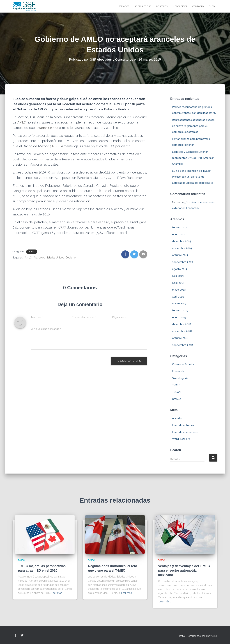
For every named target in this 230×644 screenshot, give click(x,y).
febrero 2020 (180, 227)
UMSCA (177, 399)
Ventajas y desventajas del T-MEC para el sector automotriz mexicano (184, 571)
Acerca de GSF (143, 6)
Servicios (124, 6)
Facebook (15, 635)
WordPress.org (181, 439)
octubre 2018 (180, 338)
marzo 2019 (179, 303)
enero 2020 (179, 234)
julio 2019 (178, 276)
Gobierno (71, 257)
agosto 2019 (180, 269)
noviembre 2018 (182, 331)
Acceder (177, 418)
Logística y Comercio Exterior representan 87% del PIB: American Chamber (193, 158)
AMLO (22, 122)
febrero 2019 (180, 310)
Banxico (57, 146)
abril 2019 (178, 297)
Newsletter (180, 6)
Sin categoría (180, 378)
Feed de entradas (183, 425)
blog (212, 6)
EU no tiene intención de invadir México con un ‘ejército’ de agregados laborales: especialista (193, 177)
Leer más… (57, 593)
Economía (178, 371)
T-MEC (32, 251)
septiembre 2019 (183, 262)
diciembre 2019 (182, 241)
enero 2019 (179, 317)
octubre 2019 (180, 255)
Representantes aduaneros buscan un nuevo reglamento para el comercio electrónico (193, 126)
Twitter (22, 635)
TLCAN (176, 392)
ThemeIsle (212, 636)
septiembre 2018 (183, 345)
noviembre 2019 (182, 248)
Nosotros (162, 6)
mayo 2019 (179, 290)
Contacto (198, 6)
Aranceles (39, 257)
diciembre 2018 (182, 324)
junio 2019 (178, 283)
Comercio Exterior (183, 364)
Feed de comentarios (185, 432)
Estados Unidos (47, 128)
